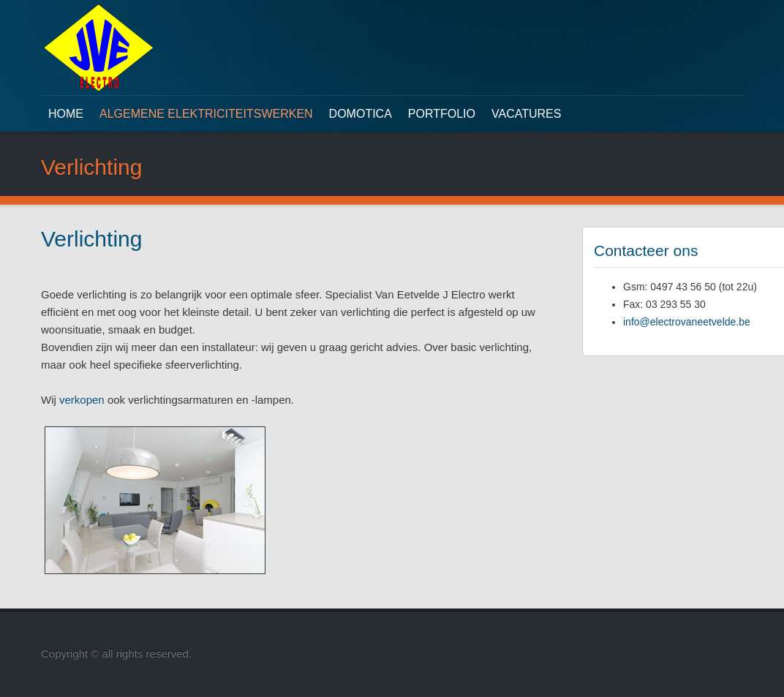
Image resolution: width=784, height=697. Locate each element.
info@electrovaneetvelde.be (687, 322)
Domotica (361, 114)
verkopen (82, 400)
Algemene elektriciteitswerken (206, 114)
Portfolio (442, 114)
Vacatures (526, 114)
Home (66, 114)
